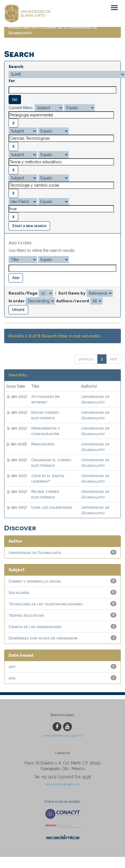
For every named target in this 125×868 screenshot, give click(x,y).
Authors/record (73, 301)
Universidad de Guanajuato (35, 552)
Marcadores (43, 444)
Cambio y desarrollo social (35, 581)
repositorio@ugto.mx (62, 784)
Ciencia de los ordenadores (35, 627)
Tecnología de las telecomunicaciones (45, 604)
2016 (12, 678)
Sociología (19, 592)
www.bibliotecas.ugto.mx (62, 736)
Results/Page (23, 293)
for (12, 81)
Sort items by (72, 293)
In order (17, 301)
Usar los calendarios (52, 507)
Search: (16, 67)
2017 (12, 667)
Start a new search (29, 226)
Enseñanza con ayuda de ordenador (43, 638)
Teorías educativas (26, 615)
